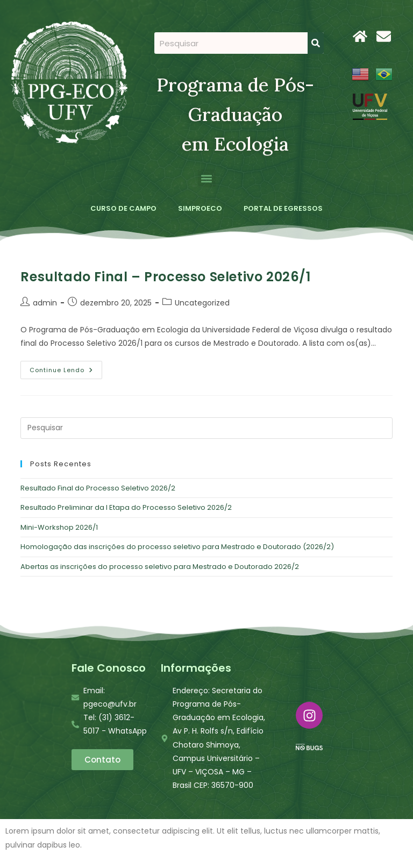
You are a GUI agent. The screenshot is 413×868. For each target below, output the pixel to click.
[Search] (316, 43)
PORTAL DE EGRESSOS (283, 208)
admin (45, 303)
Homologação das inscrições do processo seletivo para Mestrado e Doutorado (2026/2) (177, 547)
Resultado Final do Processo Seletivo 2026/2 (98, 488)
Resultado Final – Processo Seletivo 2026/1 (165, 277)
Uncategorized (202, 303)
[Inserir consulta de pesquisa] (206, 428)
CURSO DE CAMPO (123, 208)
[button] (207, 178)
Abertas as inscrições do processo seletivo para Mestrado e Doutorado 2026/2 (160, 567)
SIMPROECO (200, 208)
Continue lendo (66, 368)
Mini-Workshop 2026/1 (59, 527)
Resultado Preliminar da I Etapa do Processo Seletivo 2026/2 (126, 507)
